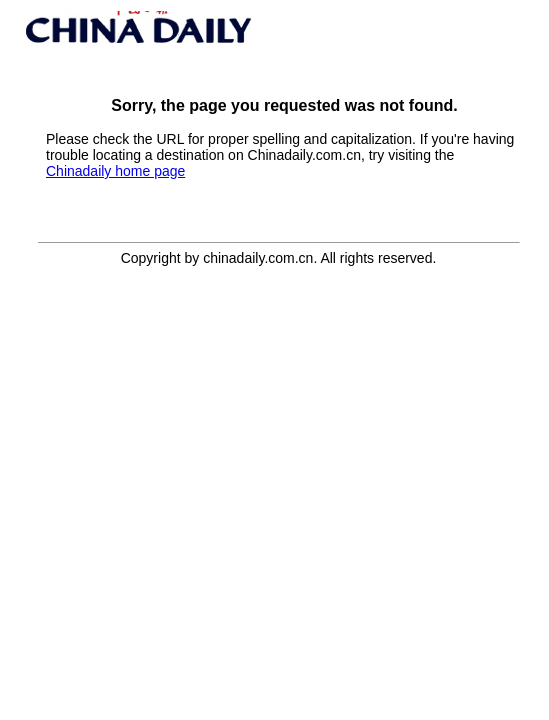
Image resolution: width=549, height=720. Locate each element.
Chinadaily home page (115, 171)
